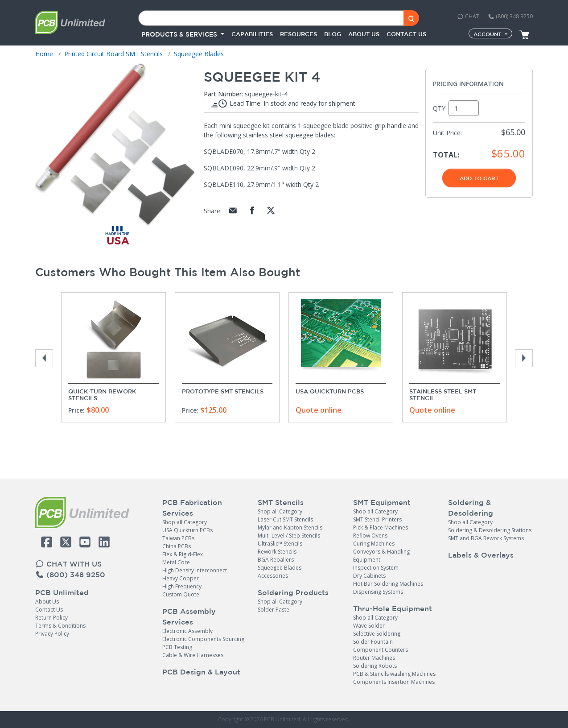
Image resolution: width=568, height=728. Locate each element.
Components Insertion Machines (394, 682)
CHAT (468, 16)
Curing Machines (374, 544)
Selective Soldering (377, 634)
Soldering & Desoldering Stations (490, 530)
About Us (47, 602)
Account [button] (488, 34)
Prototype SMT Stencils (223, 391)
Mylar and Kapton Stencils (290, 527)
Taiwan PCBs (178, 538)
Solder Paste (274, 610)
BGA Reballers (276, 560)
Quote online (319, 410)
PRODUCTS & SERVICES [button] (180, 34)
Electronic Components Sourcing (203, 639)
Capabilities (252, 34)
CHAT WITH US (68, 564)
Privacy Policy (52, 634)
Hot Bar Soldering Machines (388, 584)
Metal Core (176, 562)
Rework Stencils (277, 552)
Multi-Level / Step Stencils (289, 536)
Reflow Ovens (370, 536)
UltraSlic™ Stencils (280, 544)
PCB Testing (177, 647)
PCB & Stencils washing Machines (394, 674)
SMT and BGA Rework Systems (486, 538)
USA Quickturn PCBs (330, 391)
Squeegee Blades (280, 568)
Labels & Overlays (481, 555)
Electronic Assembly (187, 631)
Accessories (273, 576)
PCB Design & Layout (201, 672)
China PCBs (177, 546)
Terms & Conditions (60, 626)
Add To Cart (479, 178)
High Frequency (182, 586)
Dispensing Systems (378, 592)
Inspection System (376, 568)
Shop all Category (185, 522)
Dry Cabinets (369, 576)
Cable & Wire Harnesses (193, 655)
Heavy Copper (181, 578)
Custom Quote (181, 594)
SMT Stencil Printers (377, 519)
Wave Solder (369, 626)
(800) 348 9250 (510, 16)
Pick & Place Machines (381, 527)
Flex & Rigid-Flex (183, 554)
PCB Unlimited (62, 592)
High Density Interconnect (195, 570)
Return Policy (51, 618)
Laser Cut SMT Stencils (285, 519)
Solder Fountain (373, 642)
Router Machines (374, 658)
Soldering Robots (375, 666)
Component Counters (381, 650)
